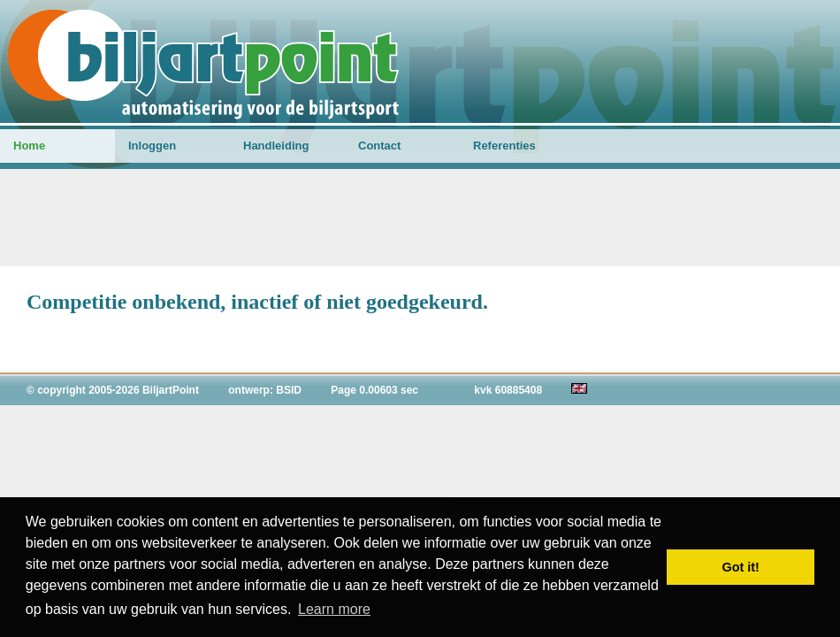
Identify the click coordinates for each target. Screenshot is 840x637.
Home (29, 146)
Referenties (504, 146)
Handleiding (276, 146)
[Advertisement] (420, 218)
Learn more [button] (334, 609)
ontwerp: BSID (265, 390)
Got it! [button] (741, 567)
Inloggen (152, 146)
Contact (379, 146)
